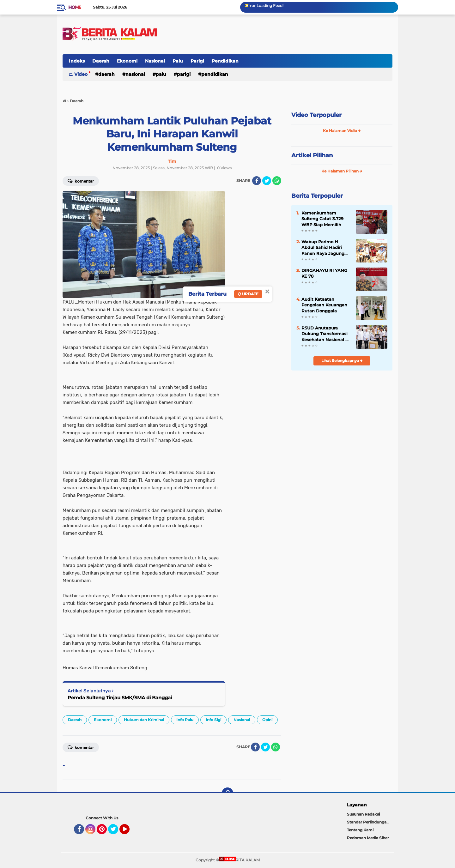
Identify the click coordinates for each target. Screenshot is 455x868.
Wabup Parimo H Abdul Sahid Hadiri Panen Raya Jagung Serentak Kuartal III (323, 248)
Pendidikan (225, 61)
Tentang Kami (360, 830)
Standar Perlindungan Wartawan (370, 822)
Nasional (155, 61)
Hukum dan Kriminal (144, 720)
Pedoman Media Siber (368, 838)
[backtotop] (227, 793)
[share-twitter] (267, 181)
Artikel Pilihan (312, 155)
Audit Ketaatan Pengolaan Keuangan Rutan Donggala (324, 305)
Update (248, 294)
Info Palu (185, 720)
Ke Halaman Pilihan (342, 171)
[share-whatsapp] (277, 181)
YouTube (129, 832)
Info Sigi (213, 720)
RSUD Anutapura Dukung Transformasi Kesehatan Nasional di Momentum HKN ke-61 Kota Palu (326, 334)
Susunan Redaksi (363, 814)
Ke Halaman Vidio (342, 131)
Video (81, 74)
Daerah (101, 61)
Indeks (77, 61)
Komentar (81, 181)
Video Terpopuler (316, 115)
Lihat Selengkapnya (342, 361)
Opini (267, 720)
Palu (178, 61)
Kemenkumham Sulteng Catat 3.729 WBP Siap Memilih (322, 219)
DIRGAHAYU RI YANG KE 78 (324, 273)
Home (75, 7)
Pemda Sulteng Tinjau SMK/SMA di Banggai (120, 698)
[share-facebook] (257, 181)
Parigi (197, 61)
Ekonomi (127, 61)
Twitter (116, 832)
